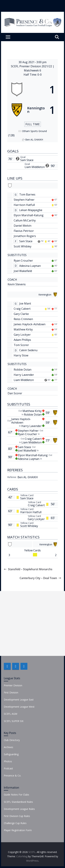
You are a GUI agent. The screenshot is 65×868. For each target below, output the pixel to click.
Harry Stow (21, 355)
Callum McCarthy (25, 220)
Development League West (19, 707)
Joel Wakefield (23, 271)
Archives (8, 747)
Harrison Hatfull (24, 205)
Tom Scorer (21, 345)
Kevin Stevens (17, 284)
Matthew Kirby (23, 329)
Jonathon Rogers (25, 236)
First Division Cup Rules (17, 816)
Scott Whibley (23, 246)
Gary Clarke (21, 314)
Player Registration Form (18, 830)
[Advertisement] (32, 623)
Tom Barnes (27, 194)
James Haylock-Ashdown (30, 324)
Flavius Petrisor (24, 231)
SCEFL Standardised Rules (18, 802)
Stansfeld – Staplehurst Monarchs (28, 569)
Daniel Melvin (23, 226)
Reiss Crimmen (23, 319)
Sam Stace (27, 160)
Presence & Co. (12, 776)
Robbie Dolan (23, 370)
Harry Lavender (24, 375)
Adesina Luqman (30, 266)
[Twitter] (16, 666)
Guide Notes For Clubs (16, 795)
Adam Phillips (22, 340)
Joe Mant (25, 303)
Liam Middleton (35, 167)
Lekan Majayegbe (31, 210)
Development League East (19, 700)
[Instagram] (24, 666)
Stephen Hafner (24, 200)
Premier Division (13, 685)
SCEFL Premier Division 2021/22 (32, 66)
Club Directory (12, 740)
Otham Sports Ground (34, 131)
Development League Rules (19, 809)
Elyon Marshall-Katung (29, 215)
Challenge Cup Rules (15, 823)
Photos (8, 761)
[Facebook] (7, 666)
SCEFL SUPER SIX (14, 721)
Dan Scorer (15, 393)
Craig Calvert (22, 309)
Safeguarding (11, 754)
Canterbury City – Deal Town (40, 578)
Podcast (8, 768)
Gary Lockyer (22, 335)
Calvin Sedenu (28, 350)
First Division (11, 692)
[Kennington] (33, 110)
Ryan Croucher (23, 261)
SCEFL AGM (10, 714)
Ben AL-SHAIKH (28, 477)
